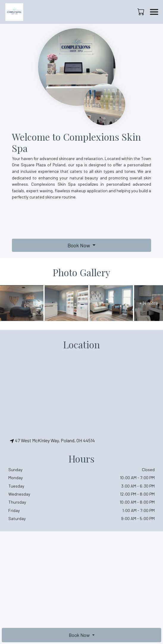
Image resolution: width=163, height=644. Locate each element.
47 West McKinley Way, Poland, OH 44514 (52, 440)
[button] (141, 12)
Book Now (79, 245)
